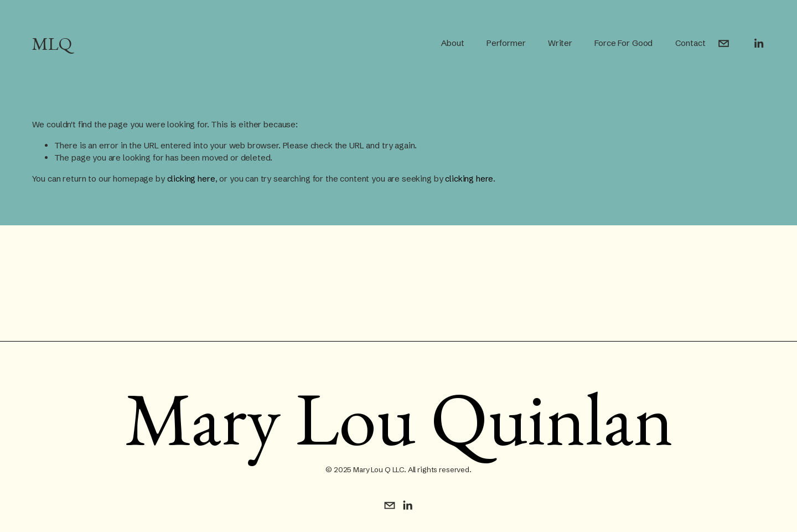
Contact (690, 43)
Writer (560, 43)
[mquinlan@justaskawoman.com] (724, 43)
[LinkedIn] (759, 43)
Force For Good (623, 43)
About (452, 43)
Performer (506, 43)
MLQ (52, 43)
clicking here (191, 179)
